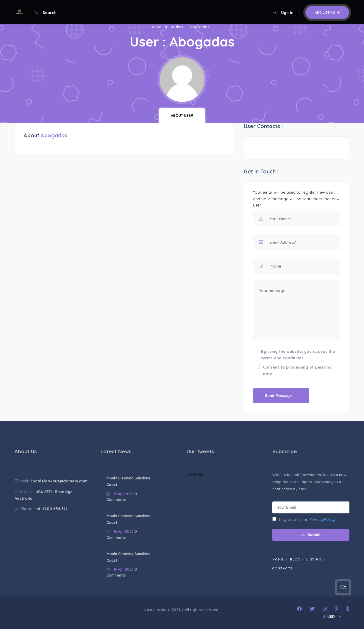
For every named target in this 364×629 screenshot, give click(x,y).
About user (182, 115)
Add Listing (327, 13)
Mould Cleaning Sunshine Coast (129, 481)
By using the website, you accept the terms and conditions (298, 355)
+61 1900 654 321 (51, 509)
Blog (295, 559)
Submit (311, 535)
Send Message (281, 396)
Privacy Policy (322, 519)
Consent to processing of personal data (298, 370)
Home (156, 27)
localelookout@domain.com (59, 481)
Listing (314, 559)
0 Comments (122, 497)
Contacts (282, 568)
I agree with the (304, 519)
